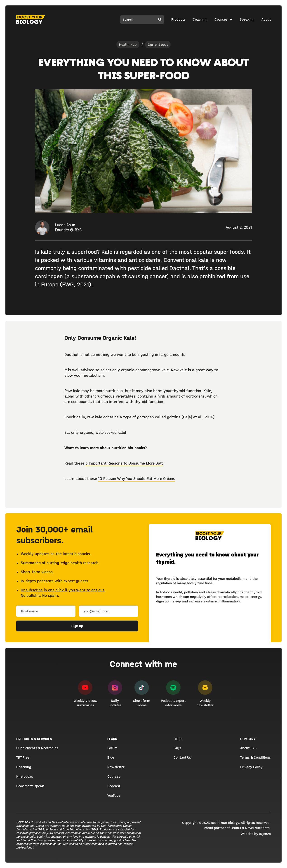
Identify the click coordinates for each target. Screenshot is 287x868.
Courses (221, 19)
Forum (112, 748)
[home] (31, 19)
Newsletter (116, 767)
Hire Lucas (25, 776)
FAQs (177, 748)
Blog (111, 757)
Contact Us (182, 757)
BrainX (236, 828)
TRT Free (23, 757)
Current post (158, 44)
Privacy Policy (251, 767)
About (266, 19)
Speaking (247, 19)
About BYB (248, 748)
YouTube (114, 795)
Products (178, 19)
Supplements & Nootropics (37, 748)
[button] (224, 19)
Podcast (114, 786)
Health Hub (128, 44)
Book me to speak (30, 786)
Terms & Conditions (255, 757)
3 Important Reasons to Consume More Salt (124, 463)
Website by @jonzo (256, 834)
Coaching (200, 19)
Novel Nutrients (257, 828)
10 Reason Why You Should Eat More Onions (137, 479)
